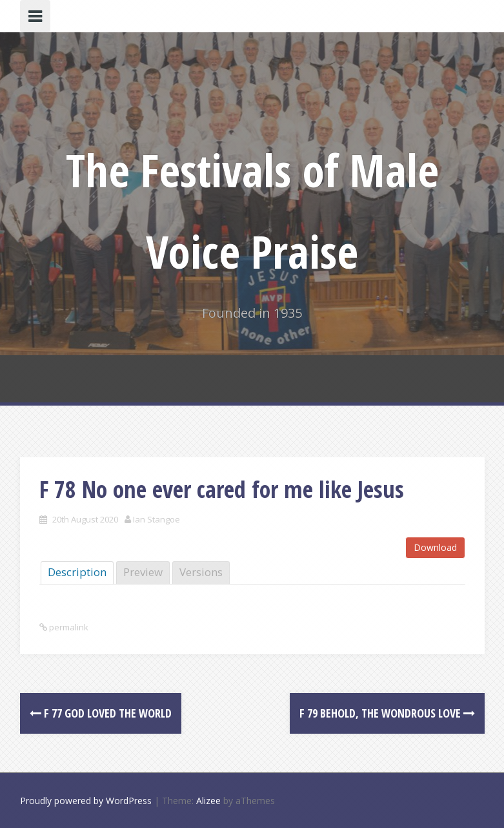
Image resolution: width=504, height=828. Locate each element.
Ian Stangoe (156, 519)
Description (77, 572)
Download (435, 547)
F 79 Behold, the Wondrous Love (387, 713)
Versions (201, 572)
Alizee (208, 801)
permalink (68, 627)
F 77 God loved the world (101, 713)
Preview (143, 572)
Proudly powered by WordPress (86, 801)
